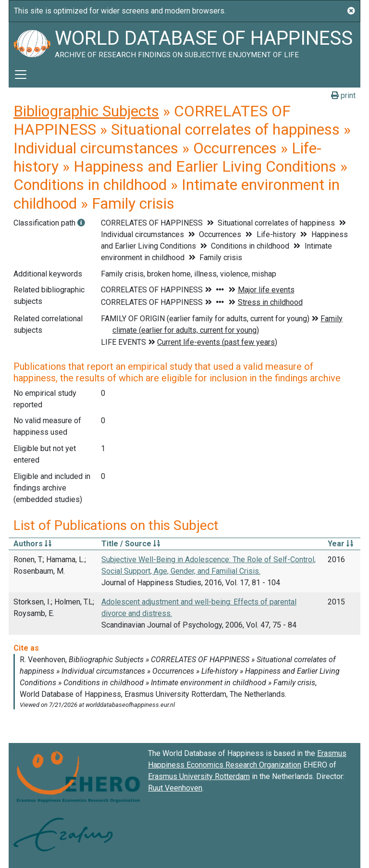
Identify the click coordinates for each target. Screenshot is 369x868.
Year (340, 544)
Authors (32, 544)
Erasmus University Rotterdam (199, 776)
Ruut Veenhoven (175, 788)
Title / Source (131, 544)
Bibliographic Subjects (86, 111)
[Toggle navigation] (21, 75)
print (343, 95)
